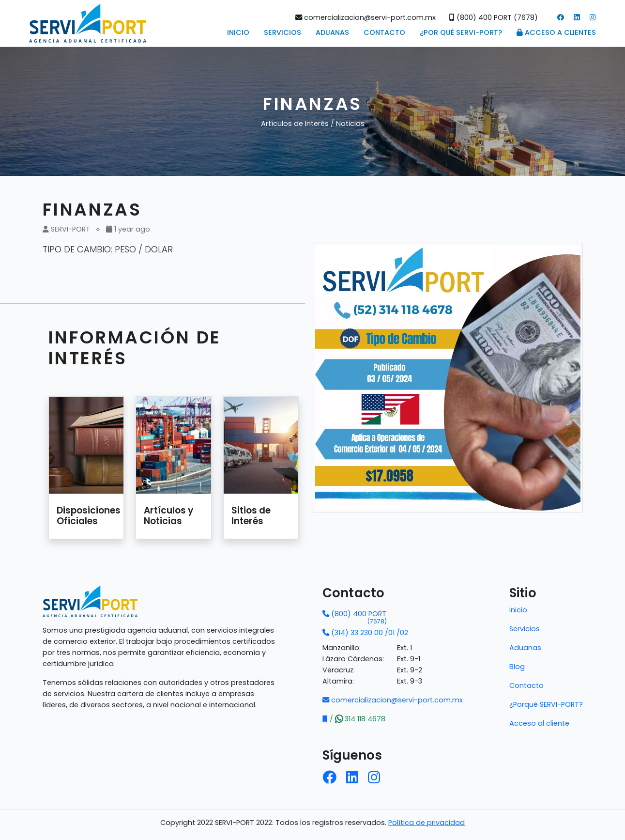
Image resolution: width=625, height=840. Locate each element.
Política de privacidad (427, 823)
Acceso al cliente (539, 723)
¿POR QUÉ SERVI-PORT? (461, 32)
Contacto (384, 32)
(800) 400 (355, 614)
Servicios (282, 32)
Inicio (238, 32)
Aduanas (332, 32)
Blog (517, 667)
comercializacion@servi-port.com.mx (366, 17)
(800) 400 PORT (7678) (494, 17)
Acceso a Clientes (556, 32)
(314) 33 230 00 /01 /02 (365, 633)
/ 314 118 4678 (354, 719)
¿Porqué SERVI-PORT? (546, 704)
